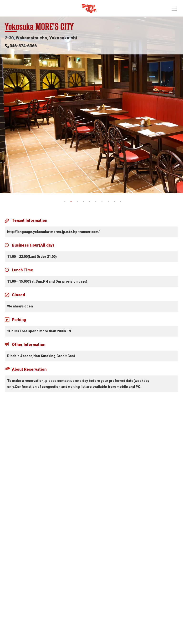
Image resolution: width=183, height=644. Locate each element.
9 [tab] (114, 202)
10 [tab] (121, 202)
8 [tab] (108, 202)
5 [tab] (90, 202)
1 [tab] (65, 202)
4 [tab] (83, 202)
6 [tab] (96, 202)
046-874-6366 (23, 46)
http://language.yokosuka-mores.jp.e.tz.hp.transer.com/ (53, 232)
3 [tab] (77, 202)
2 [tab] (71, 202)
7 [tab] (102, 202)
